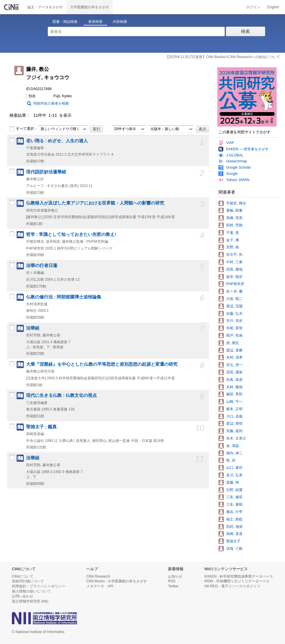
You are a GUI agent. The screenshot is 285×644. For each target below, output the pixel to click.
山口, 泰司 (234, 468)
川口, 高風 (234, 416)
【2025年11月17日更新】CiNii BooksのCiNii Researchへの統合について (223, 57)
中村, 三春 (234, 262)
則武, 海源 (234, 527)
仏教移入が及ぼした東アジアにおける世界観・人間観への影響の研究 (95, 203)
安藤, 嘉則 (234, 431)
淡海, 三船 (234, 549)
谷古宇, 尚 (234, 255)
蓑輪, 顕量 (234, 210)
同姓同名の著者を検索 (51, 103)
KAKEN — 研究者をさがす (247, 149)
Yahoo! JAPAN (238, 180)
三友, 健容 (234, 497)
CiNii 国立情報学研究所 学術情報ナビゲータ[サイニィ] (12, 7)
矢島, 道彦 (234, 380)
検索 (246, 31)
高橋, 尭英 (234, 218)
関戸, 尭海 (234, 335)
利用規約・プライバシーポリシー (39, 586)
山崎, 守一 (234, 402)
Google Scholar (239, 167)
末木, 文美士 (236, 438)
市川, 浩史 (234, 321)
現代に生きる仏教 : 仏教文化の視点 (61, 395)
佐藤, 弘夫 (234, 314)
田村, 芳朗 (234, 225)
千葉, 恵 (233, 233)
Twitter (173, 586)
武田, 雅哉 (234, 269)
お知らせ (175, 576)
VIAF (230, 143)
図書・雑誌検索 (65, 22)
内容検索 (120, 22)
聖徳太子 (233, 541)
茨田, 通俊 (234, 372)
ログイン (253, 7)
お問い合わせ (23, 596)
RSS (172, 581)
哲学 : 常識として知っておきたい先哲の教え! (71, 234)
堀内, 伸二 (234, 453)
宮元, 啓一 (234, 365)
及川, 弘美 (234, 475)
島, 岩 (231, 460)
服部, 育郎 (234, 394)
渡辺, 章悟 (234, 424)
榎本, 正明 (234, 409)
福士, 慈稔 (234, 519)
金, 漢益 (233, 446)
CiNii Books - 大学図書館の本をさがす (117, 581)
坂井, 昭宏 (234, 277)
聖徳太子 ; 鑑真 (41, 427)
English (273, 7)
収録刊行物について (28, 581)
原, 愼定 (233, 343)
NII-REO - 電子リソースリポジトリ (232, 586)
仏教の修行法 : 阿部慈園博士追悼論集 (64, 297)
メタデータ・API (100, 586)
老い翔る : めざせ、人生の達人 (57, 141)
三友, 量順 (234, 504)
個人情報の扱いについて (31, 591)
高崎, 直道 (234, 534)
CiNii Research (98, 576)
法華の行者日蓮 (42, 266)
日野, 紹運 (234, 490)
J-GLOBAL (235, 155)
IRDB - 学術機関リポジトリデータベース (237, 581)
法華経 (33, 328)
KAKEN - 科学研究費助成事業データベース (239, 576)
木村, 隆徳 (234, 387)
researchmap (237, 161)
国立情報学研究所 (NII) (30, 601)
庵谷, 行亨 (234, 512)
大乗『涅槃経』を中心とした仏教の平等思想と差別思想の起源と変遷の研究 (102, 364)
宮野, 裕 (233, 247)
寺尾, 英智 (234, 328)
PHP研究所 (235, 284)
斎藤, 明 (233, 482)
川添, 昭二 (234, 299)
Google (232, 174)
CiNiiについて (23, 576)
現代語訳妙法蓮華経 (46, 172)
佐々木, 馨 (234, 291)
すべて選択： (23, 129)
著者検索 (95, 22)
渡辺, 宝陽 (234, 306)
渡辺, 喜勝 (234, 350)
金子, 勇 (233, 240)
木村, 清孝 (234, 357)
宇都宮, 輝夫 (236, 203)
